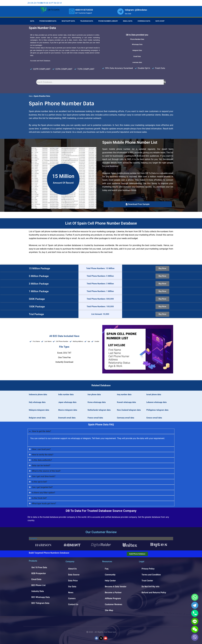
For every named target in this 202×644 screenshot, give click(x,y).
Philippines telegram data (157, 410)
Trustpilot (33, 538)
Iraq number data (124, 394)
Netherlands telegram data (99, 410)
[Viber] (195, 637)
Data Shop (160, 21)
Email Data (128, 21)
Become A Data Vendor (116, 587)
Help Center (110, 581)
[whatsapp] (72, 11)
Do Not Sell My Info (150, 587)
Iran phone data (94, 394)
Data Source (74, 575)
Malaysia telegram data (39, 410)
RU (57, 3)
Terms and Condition (151, 575)
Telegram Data (87, 21)
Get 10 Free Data (39, 567)
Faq (107, 569)
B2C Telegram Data (40, 603)
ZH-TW (37, 3)
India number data (66, 394)
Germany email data (126, 418)
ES (60, 3)
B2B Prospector (39, 573)
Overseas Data (144, 21)
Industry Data (38, 591)
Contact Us (73, 604)
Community (110, 575)
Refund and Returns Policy (154, 593)
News (71, 593)
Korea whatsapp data (97, 402)
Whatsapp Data (68, 21)
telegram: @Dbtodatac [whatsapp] (136, 10)
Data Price (73, 581)
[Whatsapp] (195, 597)
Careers (72, 598)
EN (42, 3)
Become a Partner (113, 593)
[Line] (195, 621)
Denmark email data (67, 418)
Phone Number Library (108, 21)
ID (51, 3)
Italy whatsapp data (37, 402)
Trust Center (147, 581)
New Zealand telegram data (129, 410)
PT (54, 3)
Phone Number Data (48, 21)
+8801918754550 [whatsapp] (84, 10)
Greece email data (154, 418)
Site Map (109, 610)
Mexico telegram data (68, 410)
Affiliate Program (113, 598)
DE (48, 3)
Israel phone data (154, 394)
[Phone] (195, 613)
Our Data (72, 587)
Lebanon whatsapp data (156, 402)
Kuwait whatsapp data (126, 402)
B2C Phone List (38, 585)
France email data (95, 418)
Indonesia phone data (38, 394)
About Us (72, 569)
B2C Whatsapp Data (41, 597)
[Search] (165, 82)
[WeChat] (195, 629)
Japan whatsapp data (67, 402)
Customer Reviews (113, 604)
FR (45, 3)
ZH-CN (31, 3)
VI (62, 3)
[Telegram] (195, 605)
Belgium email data (37, 418)
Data (32, 21)
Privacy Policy (148, 569)
